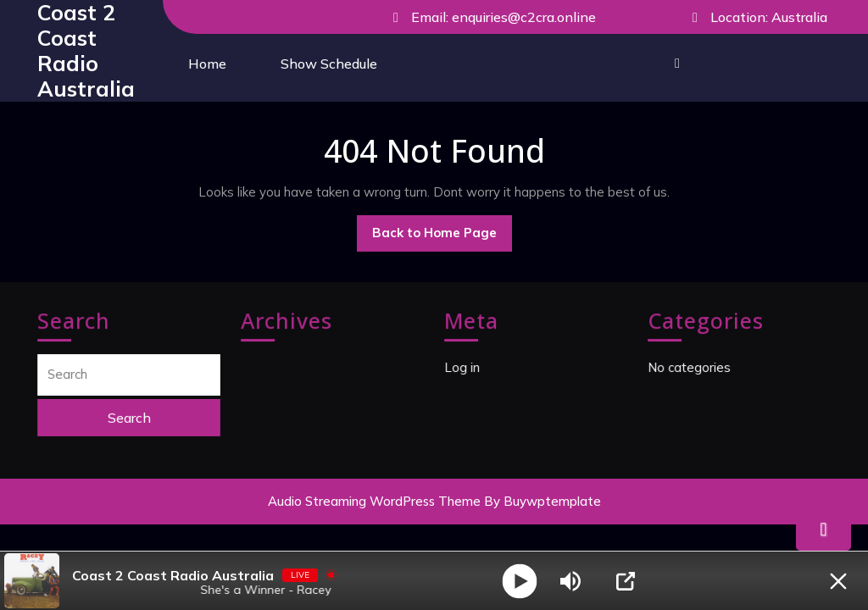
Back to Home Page (442, 237)
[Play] (520, 581)
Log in (463, 367)
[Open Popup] (626, 581)
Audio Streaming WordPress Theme (374, 501)
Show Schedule (329, 64)
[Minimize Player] (838, 581)
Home (207, 64)
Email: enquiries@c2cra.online (489, 18)
